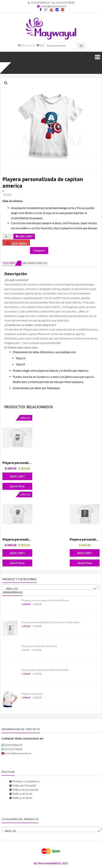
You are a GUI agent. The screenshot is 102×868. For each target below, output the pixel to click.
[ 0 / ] (26, 45)
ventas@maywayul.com (52, 6)
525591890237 (12, 745)
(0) (40, 45)
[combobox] (51, 587)
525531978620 (12, 749)
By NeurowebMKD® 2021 (51, 863)
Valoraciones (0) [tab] (35, 263)
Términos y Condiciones (25, 781)
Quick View (17, 486)
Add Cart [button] (17, 476)
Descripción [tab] (12, 263)
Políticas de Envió (21, 794)
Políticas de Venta (21, 798)
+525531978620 (64, 3)
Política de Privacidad (23, 785)
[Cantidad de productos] (7, 237)
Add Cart (26, 236)
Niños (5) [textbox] (50, 589)
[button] (6, 83)
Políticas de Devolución (24, 790)
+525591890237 (39, 3)
